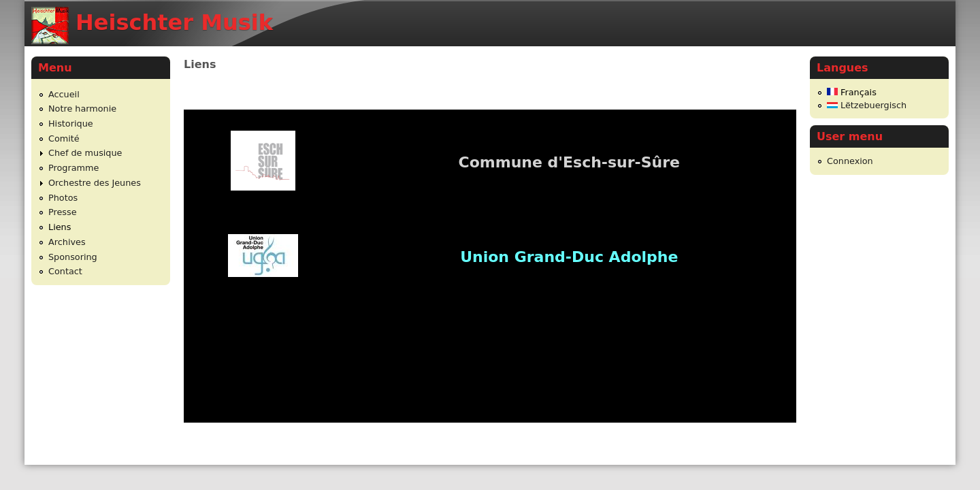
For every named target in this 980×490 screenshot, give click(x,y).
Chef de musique (85, 153)
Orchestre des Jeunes (95, 183)
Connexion (850, 161)
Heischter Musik (174, 22)
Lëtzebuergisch (867, 105)
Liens (60, 227)
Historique (71, 124)
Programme (73, 168)
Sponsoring (73, 257)
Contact (65, 271)
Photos (63, 198)
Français (852, 92)
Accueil (64, 94)
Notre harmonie (82, 109)
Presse (63, 212)
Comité (64, 138)
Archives (67, 242)
